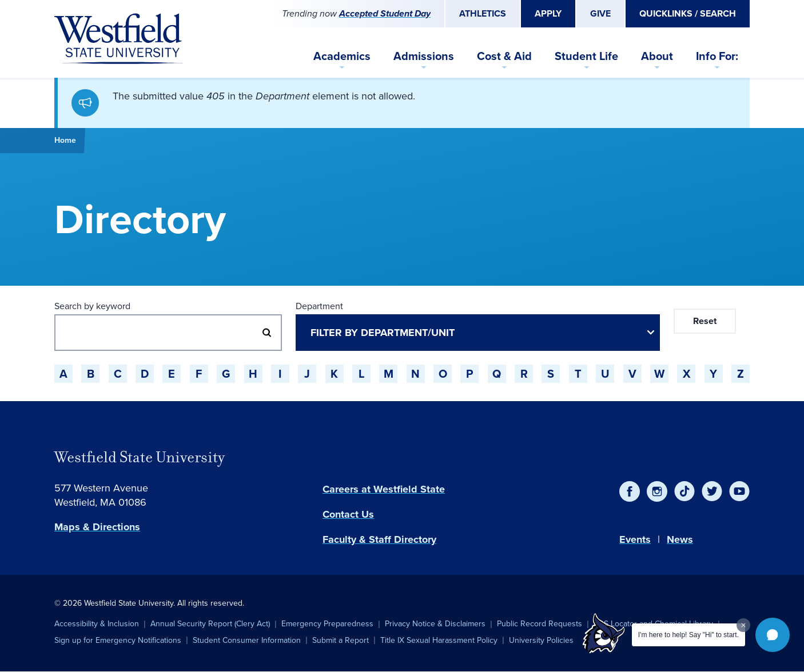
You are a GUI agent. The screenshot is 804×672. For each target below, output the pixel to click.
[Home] (118, 39)
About (657, 56)
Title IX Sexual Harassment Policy (439, 640)
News (680, 539)
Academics (342, 56)
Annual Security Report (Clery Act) (210, 624)
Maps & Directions (97, 527)
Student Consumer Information (247, 640)
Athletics (483, 13)
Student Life (586, 56)
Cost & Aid (504, 56)
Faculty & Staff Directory (379, 539)
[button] (773, 635)
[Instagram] (657, 491)
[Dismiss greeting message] (743, 625)
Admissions (424, 56)
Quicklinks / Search (688, 13)
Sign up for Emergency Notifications (118, 640)
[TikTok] (684, 491)
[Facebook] (630, 491)
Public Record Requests (540, 624)
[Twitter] (712, 491)
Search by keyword (92, 306)
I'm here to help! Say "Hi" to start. (688, 635)
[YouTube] (739, 491)
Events (635, 539)
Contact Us (348, 514)
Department (319, 306)
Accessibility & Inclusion (97, 624)
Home (65, 140)
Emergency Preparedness (327, 624)
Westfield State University (140, 457)
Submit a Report (341, 640)
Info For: (717, 56)
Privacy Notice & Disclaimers (435, 624)
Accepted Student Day (385, 13)
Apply (548, 13)
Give (600, 13)
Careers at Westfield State (384, 489)
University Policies (541, 640)
